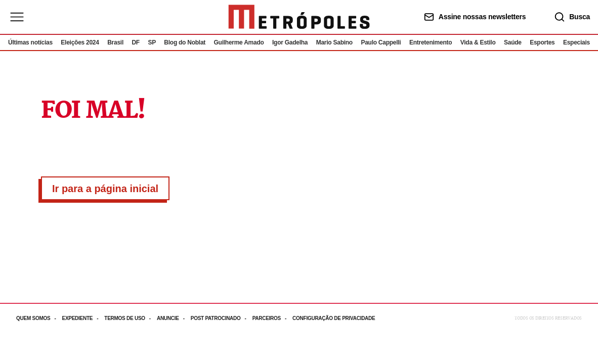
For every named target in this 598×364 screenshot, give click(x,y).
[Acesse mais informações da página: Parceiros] (272, 318)
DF (135, 42)
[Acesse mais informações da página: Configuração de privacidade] (335, 318)
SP (152, 42)
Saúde (513, 42)
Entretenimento (431, 42)
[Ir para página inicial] (299, 17)
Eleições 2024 (80, 42)
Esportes (542, 42)
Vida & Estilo (478, 42)
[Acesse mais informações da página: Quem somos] (39, 318)
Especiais (576, 42)
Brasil (115, 42)
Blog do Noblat (185, 42)
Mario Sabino (334, 42)
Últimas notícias (30, 42)
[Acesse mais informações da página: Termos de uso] (131, 318)
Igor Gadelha (290, 42)
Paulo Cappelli (381, 42)
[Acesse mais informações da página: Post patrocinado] (222, 318)
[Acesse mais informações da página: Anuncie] (174, 318)
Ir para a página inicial (105, 189)
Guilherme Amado (239, 42)
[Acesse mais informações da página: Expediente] (83, 318)
